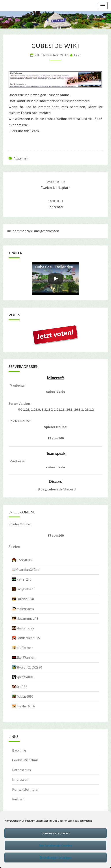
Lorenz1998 (25, 599)
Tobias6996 (25, 696)
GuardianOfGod (28, 570)
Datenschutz (22, 770)
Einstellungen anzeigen (55, 858)
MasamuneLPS (27, 618)
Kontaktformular (25, 789)
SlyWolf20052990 (29, 667)
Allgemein (21, 158)
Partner (18, 799)
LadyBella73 (25, 589)
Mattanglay (25, 628)
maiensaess (25, 609)
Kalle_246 (24, 579)
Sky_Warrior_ (26, 657)
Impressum (21, 779)
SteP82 (22, 687)
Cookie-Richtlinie (25, 760)
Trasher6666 (26, 706)
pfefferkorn (25, 648)
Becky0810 (24, 560)
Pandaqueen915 (28, 638)
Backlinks (19, 750)
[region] (55, 20)
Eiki (77, 55)
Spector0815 (26, 677)
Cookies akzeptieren (55, 833)
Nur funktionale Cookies (56, 845)
